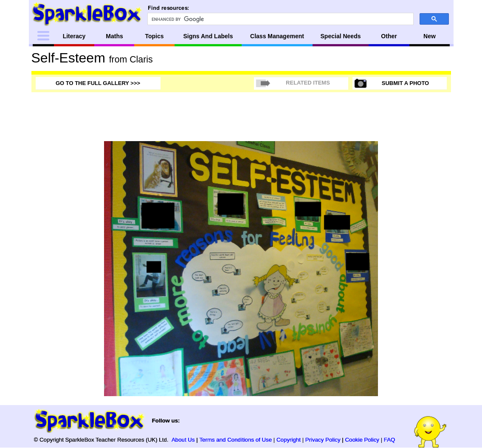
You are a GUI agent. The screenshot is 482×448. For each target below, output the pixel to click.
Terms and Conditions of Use (235, 440)
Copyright (289, 440)
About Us (183, 440)
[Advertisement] (417, 269)
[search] (280, 19)
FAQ (390, 440)
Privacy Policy (323, 440)
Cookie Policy (362, 440)
